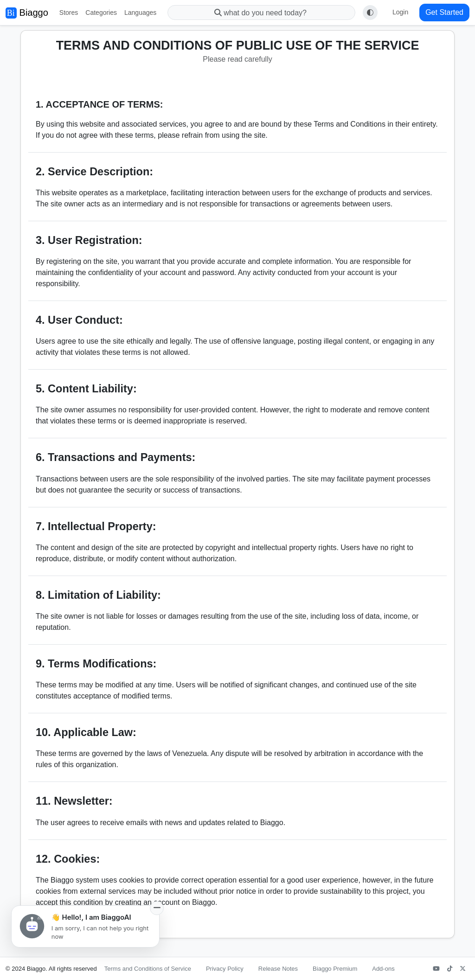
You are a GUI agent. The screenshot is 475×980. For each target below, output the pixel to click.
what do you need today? (262, 13)
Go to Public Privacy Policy (73, 925)
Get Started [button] (444, 12)
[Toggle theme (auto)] (370, 13)
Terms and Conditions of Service (148, 969)
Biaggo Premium (335, 969)
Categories (101, 13)
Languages (140, 13)
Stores (69, 13)
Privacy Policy (225, 969)
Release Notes (278, 969)
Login (400, 12)
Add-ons (383, 969)
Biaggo (27, 13)
